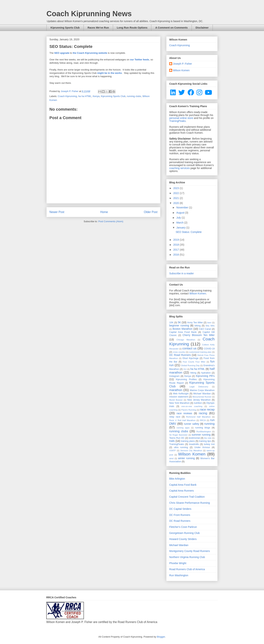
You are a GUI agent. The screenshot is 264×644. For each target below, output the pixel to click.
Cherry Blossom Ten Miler (199, 335)
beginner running (179, 325)
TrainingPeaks (177, 121)
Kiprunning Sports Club (65, 28)
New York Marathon (179, 403)
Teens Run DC (177, 438)
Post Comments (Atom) (111, 221)
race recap (207, 410)
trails (172, 441)
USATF (173, 451)
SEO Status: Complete (189, 232)
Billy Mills (210, 326)
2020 (177, 203)
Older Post (151, 212)
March (180, 223)
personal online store (181, 118)
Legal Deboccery (199, 387)
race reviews (184, 413)
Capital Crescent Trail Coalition (187, 497)
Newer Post (57, 212)
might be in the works (110, 73)
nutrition (198, 403)
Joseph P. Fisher (182, 64)
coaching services (179, 168)
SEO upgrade (62, 53)
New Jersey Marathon (199, 400)
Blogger (161, 637)
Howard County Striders (183, 539)
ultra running (181, 447)
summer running (201, 435)
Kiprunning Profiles (186, 379)
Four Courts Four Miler (194, 362)
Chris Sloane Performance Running (190, 503)
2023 (177, 188)
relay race (175, 417)
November (183, 207)
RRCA (203, 420)
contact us (189, 348)
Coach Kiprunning (67, 96)
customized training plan (200, 352)
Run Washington (179, 575)
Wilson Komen (181, 70)
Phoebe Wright (178, 563)
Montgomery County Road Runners (190, 551)
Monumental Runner (202, 397)
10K (171, 323)
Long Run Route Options (132, 28)
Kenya (96, 96)
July (179, 218)
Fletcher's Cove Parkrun (183, 527)
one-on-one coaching (192, 406)
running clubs (134, 96)
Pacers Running (189, 410)
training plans (188, 441)
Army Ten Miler (195, 323)
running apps (183, 428)
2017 (177, 250)
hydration (206, 373)
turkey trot (209, 444)
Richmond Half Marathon (198, 417)
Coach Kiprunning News (89, 14)
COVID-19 (209, 349)
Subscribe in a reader (181, 273)
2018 (177, 245)
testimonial (194, 438)
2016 (177, 255)
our (132, 60)
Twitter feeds (142, 60)
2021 (177, 198)
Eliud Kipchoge (191, 358)
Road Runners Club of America (187, 569)
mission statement (179, 397)
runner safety (191, 424)
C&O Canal (205, 329)
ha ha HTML (85, 96)
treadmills (194, 444)
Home (104, 212)
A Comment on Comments (171, 28)
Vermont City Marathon (191, 451)
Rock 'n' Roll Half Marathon (182, 420)
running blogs (203, 428)
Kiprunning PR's (205, 376)
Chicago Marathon (186, 340)
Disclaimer (202, 28)
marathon (176, 390)
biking (198, 326)
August (181, 213)
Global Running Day (190, 365)
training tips (205, 441)
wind (171, 458)
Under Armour (202, 447)
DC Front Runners (180, 515)
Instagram (174, 376)
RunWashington (204, 432)
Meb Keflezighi (181, 394)
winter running (186, 458)
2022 (177, 193)
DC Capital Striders (180, 509)
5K (179, 322)
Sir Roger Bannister (178, 435)
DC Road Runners (180, 355)
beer (209, 323)
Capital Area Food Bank (183, 332)
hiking (193, 373)
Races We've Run (98, 28)
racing (203, 413)
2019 (177, 240)
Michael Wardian (202, 394)
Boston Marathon (183, 329)
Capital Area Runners (181, 491)
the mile (208, 438)
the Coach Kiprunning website (90, 53)
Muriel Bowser (176, 400)
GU (185, 369)
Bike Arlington (177, 479)
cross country (179, 352)
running (209, 424)
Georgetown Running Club (184, 533)
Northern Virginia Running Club (187, 557)
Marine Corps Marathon (202, 390)
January (181, 228)
